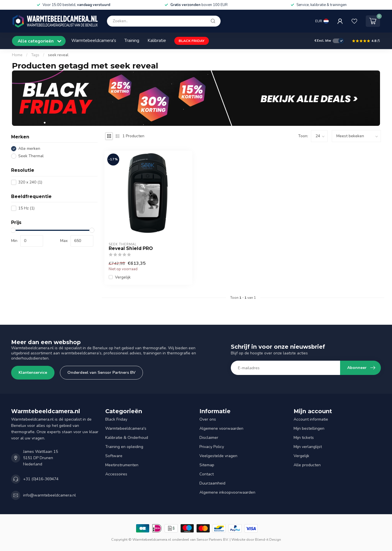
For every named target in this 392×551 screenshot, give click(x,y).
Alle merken (29, 149)
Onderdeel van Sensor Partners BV (101, 373)
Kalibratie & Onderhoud (127, 438)
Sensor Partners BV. (213, 539)
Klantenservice (33, 373)
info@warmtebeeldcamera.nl (49, 495)
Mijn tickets (304, 438)
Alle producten (307, 465)
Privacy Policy (212, 447)
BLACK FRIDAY (192, 41)
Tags (35, 55)
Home (17, 55)
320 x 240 (30, 182)
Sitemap (207, 465)
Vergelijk (123, 277)
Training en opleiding (124, 447)
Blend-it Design (268, 539)
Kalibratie (157, 40)
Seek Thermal (31, 156)
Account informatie (311, 419)
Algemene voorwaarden (221, 428)
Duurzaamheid (212, 483)
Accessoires (116, 474)
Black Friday (116, 419)
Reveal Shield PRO (131, 249)
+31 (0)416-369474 (41, 479)
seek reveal (58, 55)
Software (114, 456)
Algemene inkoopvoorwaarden (227, 492)
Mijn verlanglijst (308, 447)
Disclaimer (209, 438)
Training (132, 40)
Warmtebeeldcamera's (94, 40)
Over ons (208, 419)
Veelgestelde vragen (218, 456)
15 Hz (26, 208)
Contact (207, 474)
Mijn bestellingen (309, 428)
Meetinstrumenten (122, 465)
